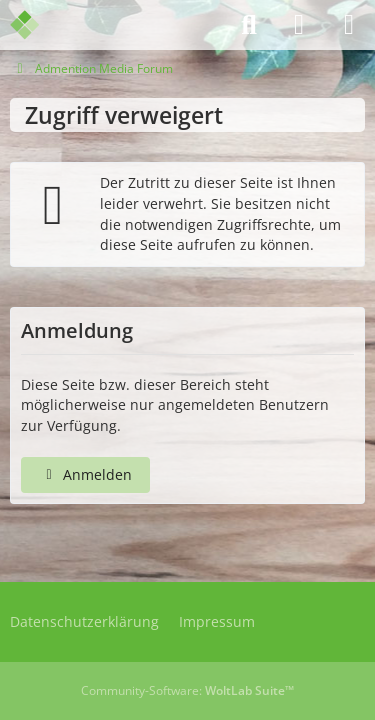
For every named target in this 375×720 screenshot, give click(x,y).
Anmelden (85, 474)
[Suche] (249, 25)
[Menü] (349, 25)
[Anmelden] (299, 25)
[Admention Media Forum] (37, 25)
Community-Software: (187, 690)
